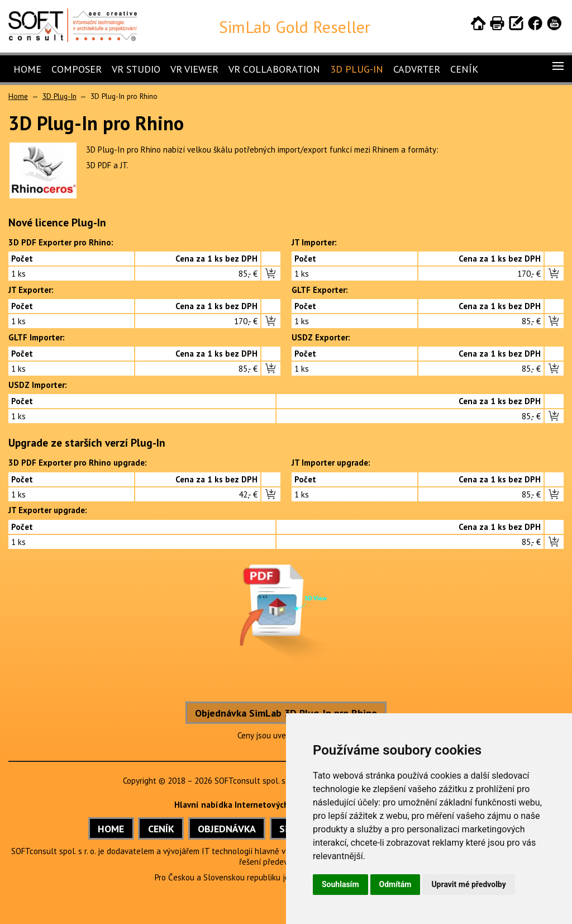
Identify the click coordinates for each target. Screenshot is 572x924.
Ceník (464, 69)
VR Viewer (194, 69)
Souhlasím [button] (340, 884)
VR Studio (136, 69)
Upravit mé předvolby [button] (468, 884)
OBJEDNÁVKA (227, 829)
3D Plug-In (357, 69)
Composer (77, 69)
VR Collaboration (274, 69)
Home (27, 69)
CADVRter (417, 69)
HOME (111, 829)
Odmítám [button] (395, 884)
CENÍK (161, 829)
